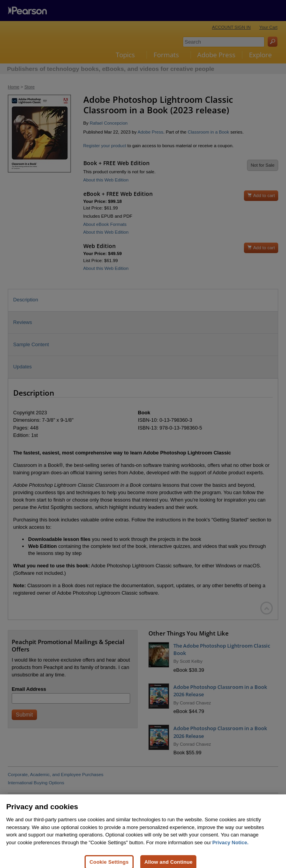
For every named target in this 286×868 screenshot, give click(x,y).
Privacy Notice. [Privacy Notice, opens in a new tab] (230, 850)
